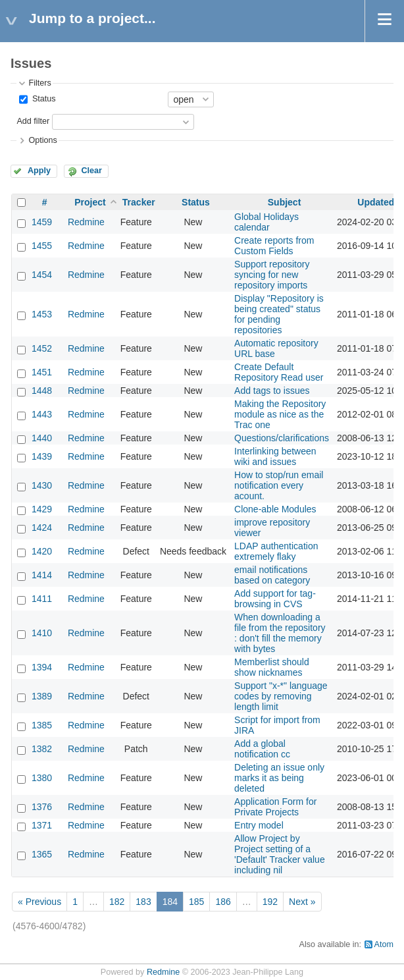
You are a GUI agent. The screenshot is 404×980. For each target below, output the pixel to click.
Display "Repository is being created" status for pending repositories (279, 314)
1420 (42, 551)
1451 (42, 372)
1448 (42, 391)
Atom (384, 944)
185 (196, 902)
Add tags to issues (272, 391)
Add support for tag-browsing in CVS (275, 599)
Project (90, 202)
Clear (91, 171)
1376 (42, 807)
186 (223, 902)
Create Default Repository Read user (279, 372)
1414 (42, 575)
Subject (285, 202)
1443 (42, 414)
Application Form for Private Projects (275, 807)
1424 (42, 528)
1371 (42, 825)
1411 (42, 599)
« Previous (39, 902)
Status (42, 99)
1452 (42, 348)
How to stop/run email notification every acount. (279, 485)
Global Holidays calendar (266, 222)
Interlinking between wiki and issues (275, 456)
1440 (42, 438)
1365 (42, 854)
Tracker (139, 202)
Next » (302, 902)
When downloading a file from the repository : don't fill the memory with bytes (280, 633)
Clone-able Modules (275, 509)
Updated (376, 202)
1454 (42, 275)
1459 (42, 222)
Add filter (33, 121)
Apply (39, 171)
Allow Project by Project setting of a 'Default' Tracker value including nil (280, 854)
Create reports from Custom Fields (274, 246)
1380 (42, 778)
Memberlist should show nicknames (272, 667)
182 (117, 902)
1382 (42, 749)
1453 (42, 314)
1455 (42, 246)
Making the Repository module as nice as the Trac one (280, 414)
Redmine (86, 222)
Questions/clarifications (282, 438)
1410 (42, 633)
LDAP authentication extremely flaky (276, 551)
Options (42, 140)
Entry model (259, 825)
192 (270, 902)
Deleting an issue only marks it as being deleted (279, 778)
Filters (39, 83)
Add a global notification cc (262, 749)
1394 (42, 667)
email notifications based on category (272, 575)
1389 (42, 696)
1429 (42, 509)
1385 (42, 725)
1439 (42, 456)
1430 (42, 485)
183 (143, 902)
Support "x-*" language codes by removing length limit (281, 696)
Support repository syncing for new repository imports (272, 275)
